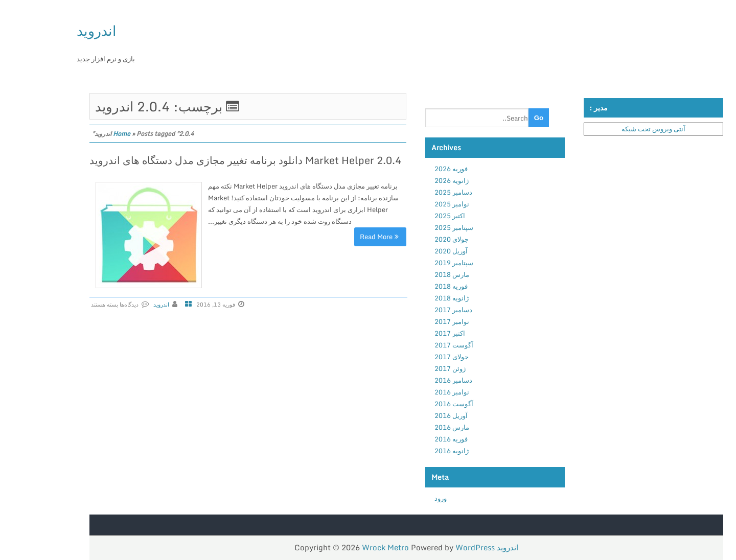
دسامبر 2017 (414, 310)
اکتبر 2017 (410, 333)
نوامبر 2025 (412, 204)
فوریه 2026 (412, 169)
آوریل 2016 (412, 415)
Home (82, 134)
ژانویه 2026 (412, 180)
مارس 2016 (412, 427)
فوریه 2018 (412, 286)
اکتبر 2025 (410, 216)
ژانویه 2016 (412, 451)
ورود (401, 498)
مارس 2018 (412, 274)
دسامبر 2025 (414, 192)
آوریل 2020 (412, 251)
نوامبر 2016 (412, 392)
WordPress (436, 547)
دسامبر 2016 (414, 380)
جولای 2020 (412, 239)
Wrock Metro (347, 547)
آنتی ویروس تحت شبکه (614, 129)
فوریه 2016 (412, 439)
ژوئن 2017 (411, 368)
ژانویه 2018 (412, 298)
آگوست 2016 (415, 404)
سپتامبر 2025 (415, 227)
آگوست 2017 (415, 345)
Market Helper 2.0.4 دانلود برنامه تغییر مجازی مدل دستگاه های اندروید (206, 160)
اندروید (57, 30)
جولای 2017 (412, 357)
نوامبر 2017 (412, 321)
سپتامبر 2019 (415, 263)
